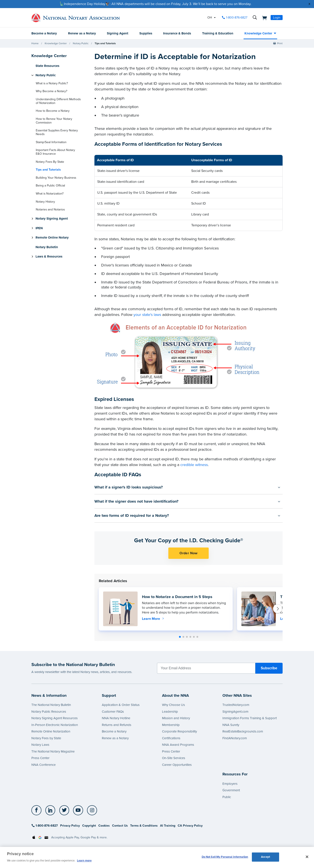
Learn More (153, 619)
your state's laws (147, 315)
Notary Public (81, 43)
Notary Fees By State (50, 162)
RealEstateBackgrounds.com (243, 731)
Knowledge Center (258, 33)
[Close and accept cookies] (307, 857)
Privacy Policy (70, 826)
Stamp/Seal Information (51, 142)
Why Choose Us (173, 705)
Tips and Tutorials (105, 43)
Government (231, 790)
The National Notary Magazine (53, 751)
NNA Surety (231, 725)
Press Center (40, 758)
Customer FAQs (113, 712)
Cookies (104, 826)
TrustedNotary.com (236, 705)
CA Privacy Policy (190, 826)
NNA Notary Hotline (116, 718)
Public (227, 797)
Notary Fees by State (46, 738)
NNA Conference (44, 765)
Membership (171, 725)
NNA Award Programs (178, 745)
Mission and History (176, 718)
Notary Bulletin (47, 247)
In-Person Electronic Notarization (55, 725)
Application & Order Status (121, 705)
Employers (230, 784)
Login (277, 18)
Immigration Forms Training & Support (250, 718)
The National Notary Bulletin (51, 705)
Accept (265, 857)
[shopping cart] (263, 18)
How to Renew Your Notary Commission (54, 121)
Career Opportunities (177, 765)
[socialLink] (38, 810)
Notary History (45, 202)
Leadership (170, 712)
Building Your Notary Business (56, 178)
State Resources (47, 66)
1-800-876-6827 (45, 826)
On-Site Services (174, 758)
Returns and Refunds (117, 725)
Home (35, 43)
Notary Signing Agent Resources (55, 718)
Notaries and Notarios (50, 209)
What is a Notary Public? (52, 83)
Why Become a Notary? (51, 91)
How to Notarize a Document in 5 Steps (177, 597)
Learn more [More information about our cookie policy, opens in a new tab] (84, 861)
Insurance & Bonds (177, 33)
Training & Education (218, 33)
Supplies (146, 33)
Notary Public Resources (49, 712)
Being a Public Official (50, 186)
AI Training (168, 826)
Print (280, 43)
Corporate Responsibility (179, 731)
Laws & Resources (49, 256)
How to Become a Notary (53, 111)
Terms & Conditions (144, 826)
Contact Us (120, 826)
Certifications (171, 738)
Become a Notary (44, 33)
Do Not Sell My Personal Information (225, 857)
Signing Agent (118, 33)
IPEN (39, 228)
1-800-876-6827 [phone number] (237, 18)
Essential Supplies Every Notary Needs (57, 132)
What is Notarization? (50, 194)
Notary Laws (40, 745)
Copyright (89, 826)
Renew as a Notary (82, 33)
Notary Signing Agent (52, 219)
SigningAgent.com (235, 712)
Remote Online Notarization (51, 731)
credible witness (194, 465)
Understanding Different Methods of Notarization (58, 101)
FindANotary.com (235, 738)
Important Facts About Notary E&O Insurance (55, 152)
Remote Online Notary (52, 237)
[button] (180, 637)
